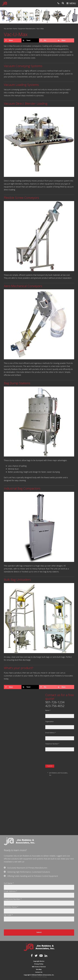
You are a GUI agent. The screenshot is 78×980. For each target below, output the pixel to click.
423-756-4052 (55, 706)
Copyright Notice (39, 961)
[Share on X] (30, 40)
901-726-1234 (55, 702)
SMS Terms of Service (39, 967)
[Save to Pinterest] (48, 40)
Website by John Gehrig (39, 977)
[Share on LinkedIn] (65, 40)
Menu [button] (73, 3)
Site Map (39, 969)
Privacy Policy (39, 964)
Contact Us (39, 972)
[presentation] (61, 758)
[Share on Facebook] (13, 40)
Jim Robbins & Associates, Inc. (4, 3)
